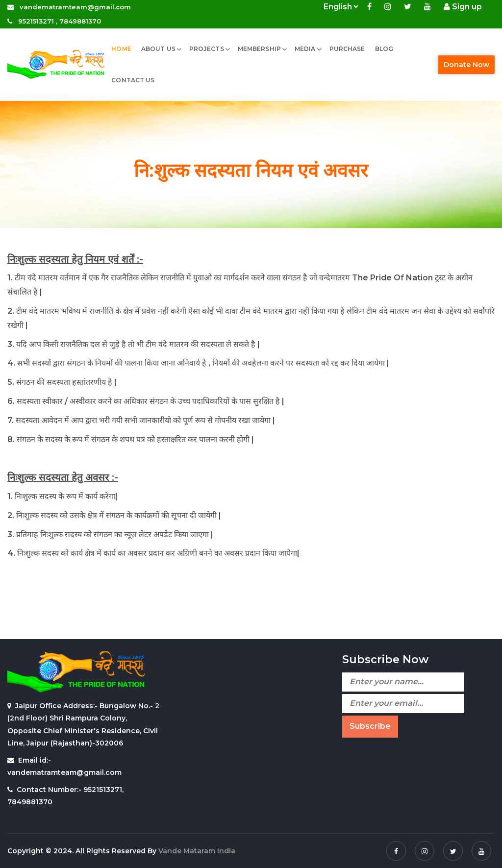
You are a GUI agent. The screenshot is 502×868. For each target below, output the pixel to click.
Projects (207, 49)
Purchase (347, 49)
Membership (259, 49)
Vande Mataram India (197, 851)
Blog (384, 49)
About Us (158, 49)
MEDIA (305, 49)
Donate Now (466, 65)
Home (121, 49)
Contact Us (133, 80)
